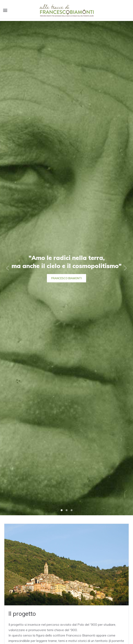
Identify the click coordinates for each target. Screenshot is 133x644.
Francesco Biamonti (66, 278)
